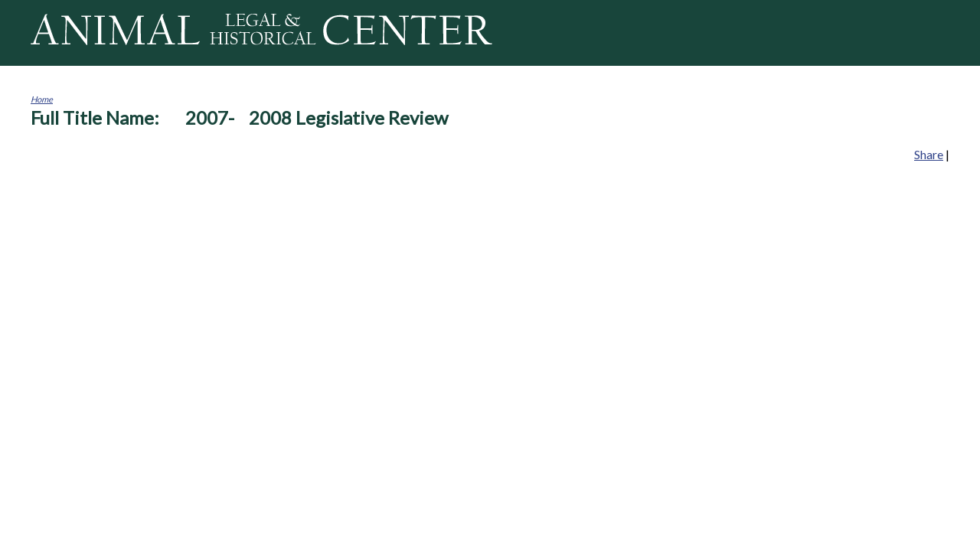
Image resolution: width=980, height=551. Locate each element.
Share (929, 154)
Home (42, 99)
